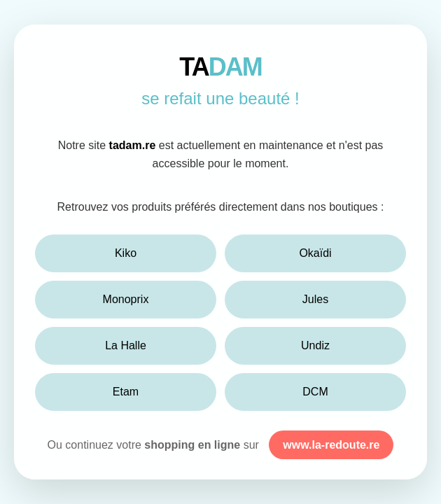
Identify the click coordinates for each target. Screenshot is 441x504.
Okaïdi (315, 253)
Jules (315, 299)
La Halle (126, 345)
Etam (126, 392)
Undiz (315, 345)
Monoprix (126, 299)
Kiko (126, 253)
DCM (315, 392)
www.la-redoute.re (331, 445)
